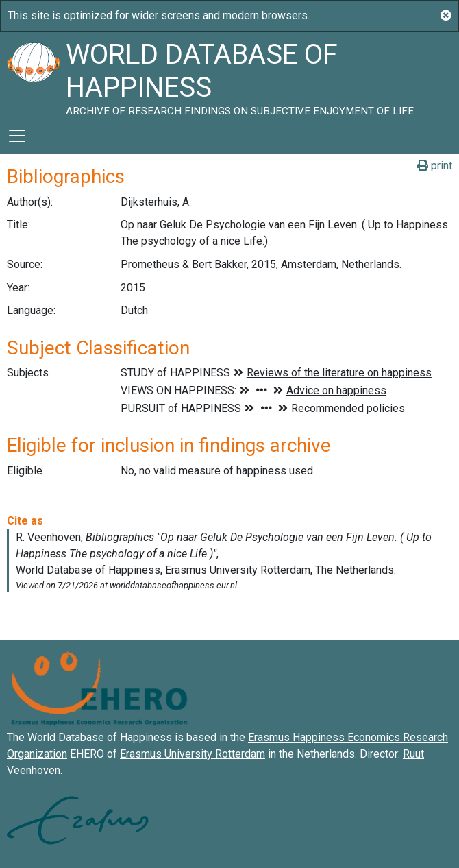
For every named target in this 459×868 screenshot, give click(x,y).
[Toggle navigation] (17, 136)
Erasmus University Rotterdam (193, 754)
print (435, 166)
